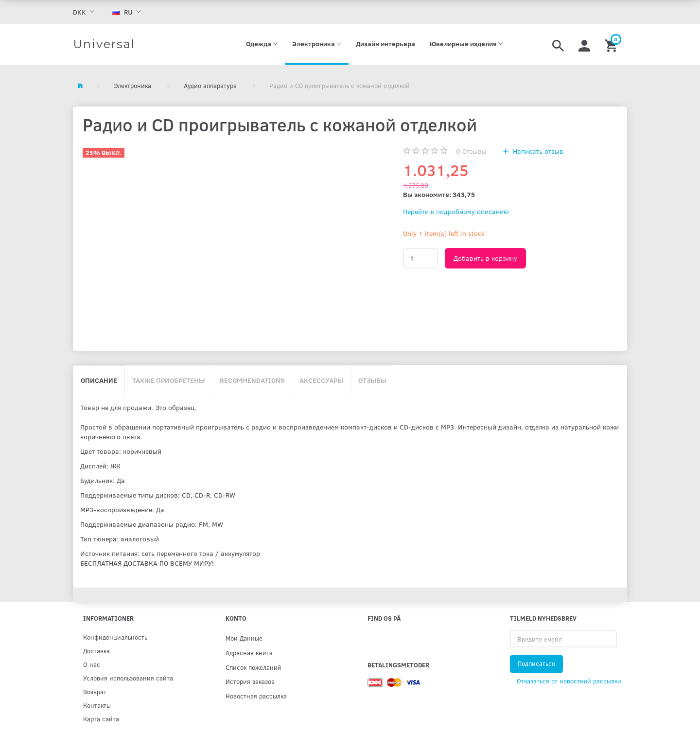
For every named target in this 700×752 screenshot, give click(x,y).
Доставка (96, 651)
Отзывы (471, 151)
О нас (92, 664)
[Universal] (104, 44)
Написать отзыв (537, 151)
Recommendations (252, 380)
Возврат (95, 691)
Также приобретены (168, 380)
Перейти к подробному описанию (456, 211)
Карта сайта (101, 719)
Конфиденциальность (115, 637)
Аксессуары (321, 380)
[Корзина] (612, 44)
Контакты (97, 705)
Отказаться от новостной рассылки (569, 681)
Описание (99, 380)
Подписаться (536, 663)
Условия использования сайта (128, 678)
